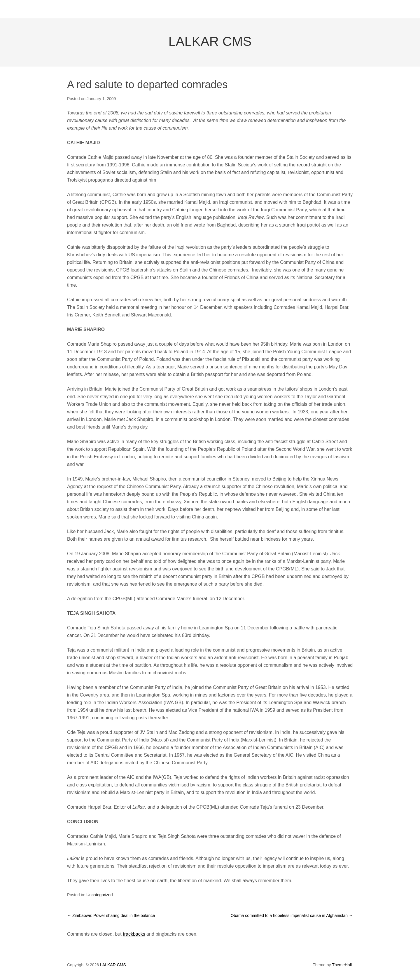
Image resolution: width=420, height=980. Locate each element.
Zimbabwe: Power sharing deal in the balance (111, 915)
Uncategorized (99, 895)
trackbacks (134, 934)
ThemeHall (342, 965)
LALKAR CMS (210, 41)
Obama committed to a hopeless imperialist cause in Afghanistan (292, 915)
